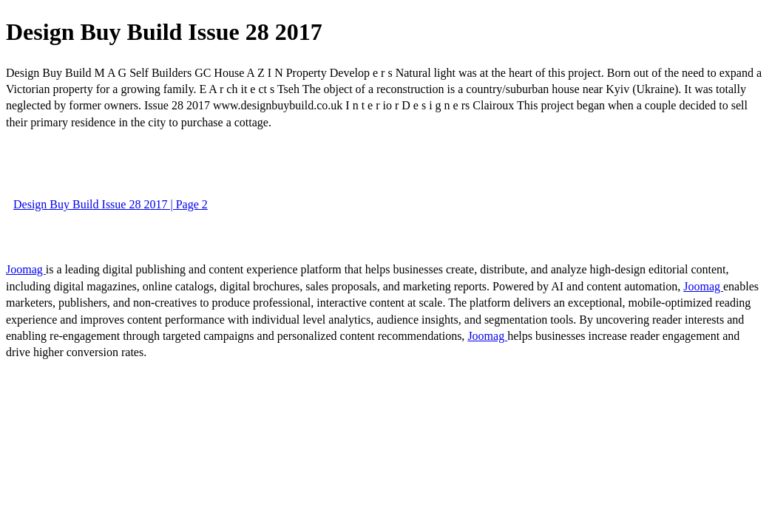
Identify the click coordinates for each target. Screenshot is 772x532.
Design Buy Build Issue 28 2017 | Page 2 (111, 204)
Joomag (26, 269)
